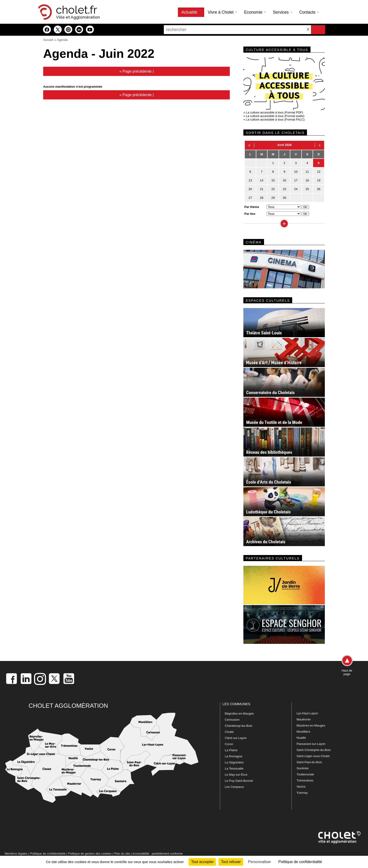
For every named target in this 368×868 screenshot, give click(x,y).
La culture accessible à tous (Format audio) (275, 116)
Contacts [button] (309, 12)
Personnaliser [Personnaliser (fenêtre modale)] (260, 862)
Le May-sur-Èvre (236, 775)
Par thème (252, 207)
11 (307, 172)
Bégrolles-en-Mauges (239, 714)
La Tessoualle (234, 768)
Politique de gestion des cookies (90, 854)
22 (273, 189)
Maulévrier (304, 719)
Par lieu (250, 214)
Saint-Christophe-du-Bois (313, 750)
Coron (229, 744)
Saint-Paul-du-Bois (309, 762)
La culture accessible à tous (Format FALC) (275, 119)
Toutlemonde (305, 774)
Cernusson (232, 720)
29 (273, 198)
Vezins (301, 787)
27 (250, 198)
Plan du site (122, 854)
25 (307, 189)
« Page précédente (136, 71)
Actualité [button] (191, 12)
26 (318, 189)
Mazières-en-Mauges (311, 725)
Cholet (229, 732)
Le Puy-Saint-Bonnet (239, 781)
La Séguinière (234, 762)
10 (296, 172)
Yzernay (302, 793)
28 (262, 198)
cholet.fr (77, 10)
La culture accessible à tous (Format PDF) (274, 112)
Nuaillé (301, 738)
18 (307, 180)
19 (318, 180)
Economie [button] (255, 12)
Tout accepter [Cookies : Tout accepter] (202, 862)
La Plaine (231, 750)
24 (296, 189)
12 (318, 172)
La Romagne (234, 756)
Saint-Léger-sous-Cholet (313, 756)
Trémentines (305, 780)
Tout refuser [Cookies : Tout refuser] (231, 862)
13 (250, 180)
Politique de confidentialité (48, 854)
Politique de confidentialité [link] (300, 862)
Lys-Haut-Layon (307, 713)
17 (296, 180)
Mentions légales (16, 854)
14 (262, 180)
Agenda (62, 40)
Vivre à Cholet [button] (222, 12)
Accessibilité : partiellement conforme (158, 854)
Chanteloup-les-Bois (239, 726)
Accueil (48, 40)
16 (284, 180)
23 (284, 189)
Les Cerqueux (234, 787)
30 (284, 198)
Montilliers (303, 732)
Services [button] (283, 12)
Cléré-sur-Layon (236, 738)
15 (273, 180)
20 (250, 189)
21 (262, 189)
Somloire (302, 768)
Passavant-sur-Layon (311, 744)
